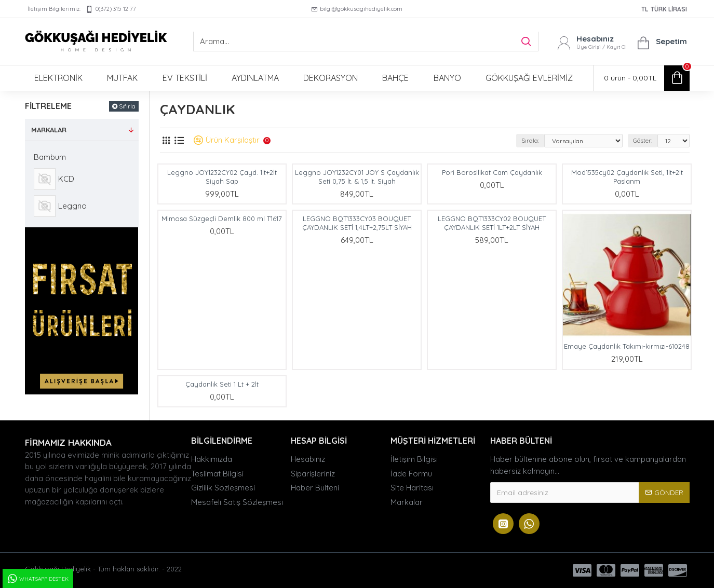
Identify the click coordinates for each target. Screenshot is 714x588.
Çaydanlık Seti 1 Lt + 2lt (222, 384)
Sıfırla (127, 106)
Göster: (643, 140)
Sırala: (530, 140)
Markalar (49, 130)
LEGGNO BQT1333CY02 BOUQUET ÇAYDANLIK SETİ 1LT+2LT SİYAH (492, 223)
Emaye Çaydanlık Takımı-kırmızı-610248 (627, 346)
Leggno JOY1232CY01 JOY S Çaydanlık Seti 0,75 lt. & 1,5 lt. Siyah (357, 177)
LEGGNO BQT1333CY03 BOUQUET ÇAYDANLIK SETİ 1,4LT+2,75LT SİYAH (357, 223)
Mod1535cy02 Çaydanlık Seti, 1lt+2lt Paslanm (627, 177)
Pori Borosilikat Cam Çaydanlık (492, 172)
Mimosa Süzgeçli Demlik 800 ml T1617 (222, 218)
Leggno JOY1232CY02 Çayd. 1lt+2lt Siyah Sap (222, 177)
